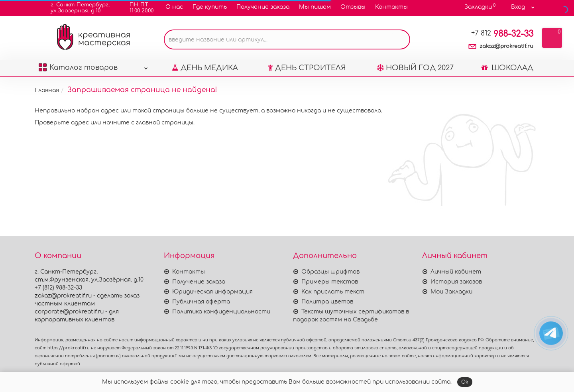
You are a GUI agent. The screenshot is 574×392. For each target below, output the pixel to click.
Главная (47, 90)
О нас (174, 7)
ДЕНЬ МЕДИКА (205, 68)
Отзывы (353, 7)
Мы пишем (315, 7)
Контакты (391, 7)
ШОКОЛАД (507, 68)
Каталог (93, 66)
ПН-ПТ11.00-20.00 (137, 8)
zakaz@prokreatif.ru (506, 46)
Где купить (210, 7)
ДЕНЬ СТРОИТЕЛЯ (307, 68)
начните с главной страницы (148, 123)
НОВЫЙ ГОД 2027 (415, 68)
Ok (465, 382)
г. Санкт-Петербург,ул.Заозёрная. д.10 (75, 8)
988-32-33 (502, 34)
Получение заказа (263, 7)
